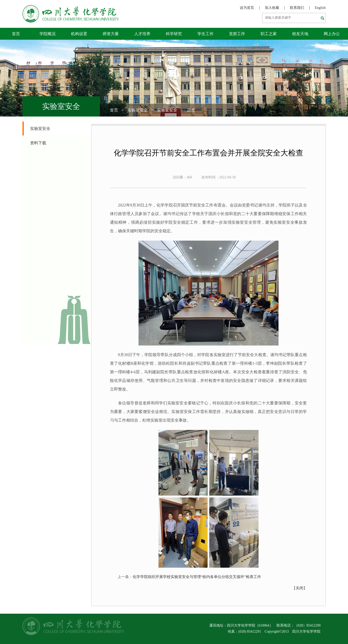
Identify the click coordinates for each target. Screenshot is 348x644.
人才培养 (142, 34)
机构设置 (79, 34)
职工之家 (269, 34)
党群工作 (237, 34)
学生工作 (205, 34)
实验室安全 (137, 110)
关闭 (299, 588)
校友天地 (300, 34)
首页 (16, 34)
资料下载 (38, 143)
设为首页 (247, 8)
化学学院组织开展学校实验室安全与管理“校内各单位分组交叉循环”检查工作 (197, 577)
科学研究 (174, 34)
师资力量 (111, 34)
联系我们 (297, 8)
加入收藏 (272, 8)
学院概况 (48, 34)
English (320, 8)
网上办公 (332, 34)
